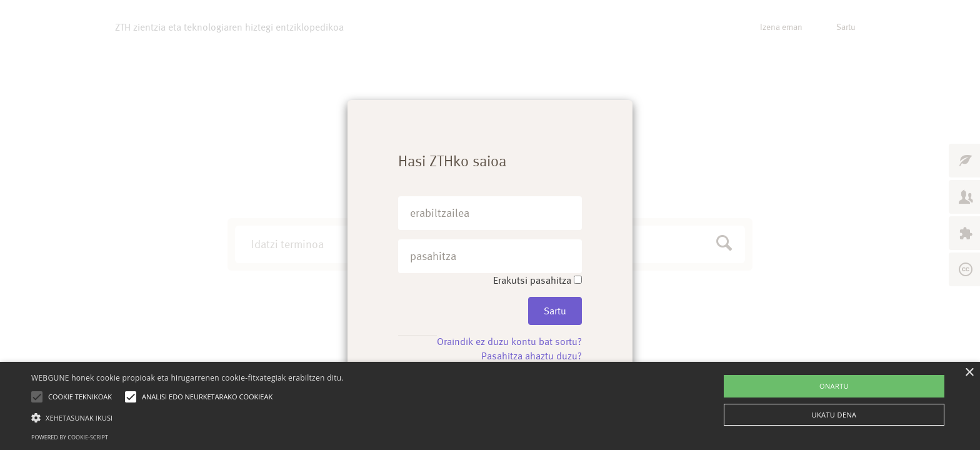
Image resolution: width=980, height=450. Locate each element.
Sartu (555, 311)
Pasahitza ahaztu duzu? (532, 356)
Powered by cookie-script (70, 437)
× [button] (969, 373)
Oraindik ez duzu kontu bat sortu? (509, 342)
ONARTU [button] (834, 386)
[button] (187, 417)
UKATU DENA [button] (834, 415)
